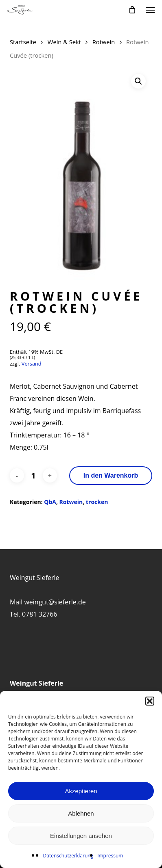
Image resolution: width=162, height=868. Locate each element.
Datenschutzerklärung (68, 856)
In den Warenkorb (111, 475)
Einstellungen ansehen (81, 836)
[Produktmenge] (33, 476)
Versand (32, 364)
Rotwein (104, 42)
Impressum (110, 856)
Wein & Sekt (64, 42)
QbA (50, 502)
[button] (150, 701)
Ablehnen (81, 813)
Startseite (23, 42)
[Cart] (132, 10)
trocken (97, 502)
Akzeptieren (81, 791)
